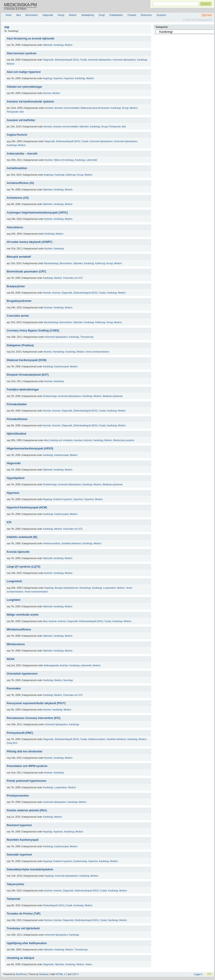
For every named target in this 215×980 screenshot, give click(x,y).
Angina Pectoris (17, 135)
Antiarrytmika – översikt (22, 154)
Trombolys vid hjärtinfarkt (23, 928)
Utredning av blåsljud (20, 958)
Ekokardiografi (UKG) (54, 905)
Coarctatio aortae (18, 316)
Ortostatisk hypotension (22, 674)
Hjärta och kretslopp (64, 160)
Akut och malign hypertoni (24, 72)
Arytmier (47, 93)
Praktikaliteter (116, 15)
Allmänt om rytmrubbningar (24, 87)
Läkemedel (92, 160)
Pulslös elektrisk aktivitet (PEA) (27, 810)
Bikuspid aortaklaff (19, 257)
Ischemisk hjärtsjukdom (100, 60)
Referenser (146, 15)
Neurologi (68, 680)
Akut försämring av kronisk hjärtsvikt (30, 39)
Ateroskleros (15, 227)
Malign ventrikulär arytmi (23, 615)
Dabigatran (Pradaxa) (20, 345)
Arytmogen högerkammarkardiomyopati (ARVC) (37, 213)
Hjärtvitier (84, 127)
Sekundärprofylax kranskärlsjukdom (30, 869)
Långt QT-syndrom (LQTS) (24, 567)
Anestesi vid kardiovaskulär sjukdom (30, 102)
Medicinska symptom (124, 440)
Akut (19, 15)
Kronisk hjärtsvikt (18, 552)
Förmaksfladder (17, 404)
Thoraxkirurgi (87, 337)
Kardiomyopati (61, 367)
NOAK (11, 659)
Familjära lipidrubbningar (23, 390)
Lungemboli (14, 581)
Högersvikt (14, 463)
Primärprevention (18, 796)
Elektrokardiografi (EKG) (67, 60)
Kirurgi (61, 15)
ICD (9, 522)
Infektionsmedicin (52, 543)
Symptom (161, 15)
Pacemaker (14, 688)
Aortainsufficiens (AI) (20, 183)
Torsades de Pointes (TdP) (24, 914)
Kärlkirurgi (71, 175)
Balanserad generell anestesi (95, 108)
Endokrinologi (50, 396)
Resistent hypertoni (19, 825)
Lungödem (14, 600)
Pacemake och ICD (73, 278)
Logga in (198, 974)
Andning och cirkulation (61, 440)
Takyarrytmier (16, 884)
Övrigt (102, 15)
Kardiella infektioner (71, 543)
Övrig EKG (12, 743)
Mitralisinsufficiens (19, 629)
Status (89, 964)
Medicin (73, 15)
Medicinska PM (20, 5)
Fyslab (83, 60)
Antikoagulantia (51, 665)
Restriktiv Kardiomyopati (23, 840)
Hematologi (59, 352)
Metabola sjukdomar (113, 396)
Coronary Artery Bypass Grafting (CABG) (33, 331)
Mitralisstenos (16, 644)
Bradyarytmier (16, 286)
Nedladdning (88, 15)
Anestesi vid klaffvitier (21, 120)
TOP (209, 974)
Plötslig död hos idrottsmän (25, 751)
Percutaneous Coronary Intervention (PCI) (33, 718)
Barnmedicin (32, 15)
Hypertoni (58, 78)
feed (207, 15)
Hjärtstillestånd (16, 434)
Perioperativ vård (15, 112)
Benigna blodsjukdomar (66, 588)
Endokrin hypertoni (63, 499)
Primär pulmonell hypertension (27, 781)
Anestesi (49, 108)
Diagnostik (48, 15)
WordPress (21, 974)
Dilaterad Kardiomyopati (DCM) (27, 360)
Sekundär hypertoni (19, 855)
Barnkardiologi (51, 263)
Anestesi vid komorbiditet (67, 108)
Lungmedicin (109, 588)
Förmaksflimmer (17, 419)
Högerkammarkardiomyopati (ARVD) (30, 449)
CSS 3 (75, 974)
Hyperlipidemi (16, 478)
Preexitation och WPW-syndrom (27, 766)
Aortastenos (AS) (18, 198)
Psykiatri (132, 15)
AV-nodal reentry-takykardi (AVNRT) (30, 242)
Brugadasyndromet (19, 301)
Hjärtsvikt (48, 45)
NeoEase (44, 974)
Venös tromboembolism (98, 352)
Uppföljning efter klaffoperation (27, 943)
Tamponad (13, 899)
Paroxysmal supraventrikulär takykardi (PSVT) (36, 703)
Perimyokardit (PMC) (20, 733)
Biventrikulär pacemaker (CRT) (26, 272)
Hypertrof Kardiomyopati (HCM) (27, 507)
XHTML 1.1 (61, 974)
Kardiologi (58, 45)
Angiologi (48, 78)
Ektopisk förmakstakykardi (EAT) (28, 375)
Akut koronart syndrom (22, 53)
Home (9, 15)
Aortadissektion (17, 168)
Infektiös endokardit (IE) (22, 537)
